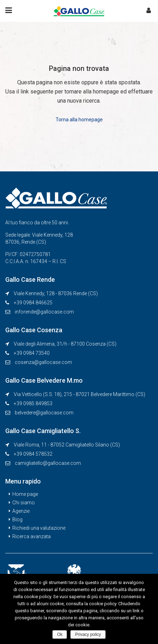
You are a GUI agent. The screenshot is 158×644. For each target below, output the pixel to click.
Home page (25, 494)
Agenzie (21, 511)
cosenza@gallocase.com (43, 362)
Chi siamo (24, 503)
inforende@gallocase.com (44, 312)
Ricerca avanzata (31, 536)
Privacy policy (88, 634)
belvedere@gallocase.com (44, 413)
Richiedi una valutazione (39, 528)
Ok (60, 634)
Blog (17, 520)
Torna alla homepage (79, 120)
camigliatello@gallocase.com (48, 463)
